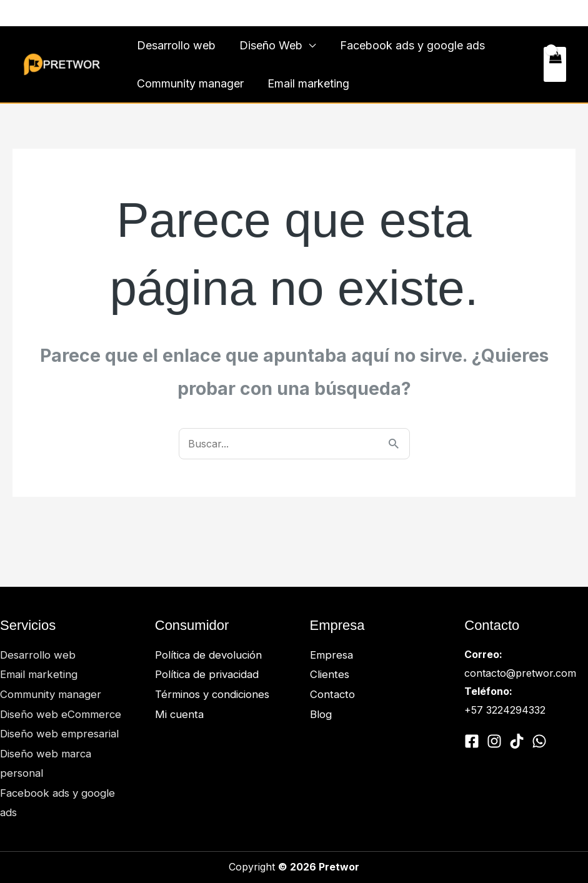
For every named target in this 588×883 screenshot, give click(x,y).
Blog (321, 714)
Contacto (537, 13)
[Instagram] (46, 14)
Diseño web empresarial (60, 734)
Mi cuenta (180, 714)
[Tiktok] (517, 741)
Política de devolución (210, 655)
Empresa (332, 655)
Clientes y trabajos (458, 13)
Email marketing (306, 83)
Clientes (330, 674)
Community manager (190, 83)
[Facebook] (27, 14)
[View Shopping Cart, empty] (555, 64)
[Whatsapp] (65, 14)
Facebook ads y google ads (409, 45)
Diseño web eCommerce (62, 714)
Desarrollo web (176, 45)
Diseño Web (269, 45)
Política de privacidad (209, 674)
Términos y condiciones (215, 694)
